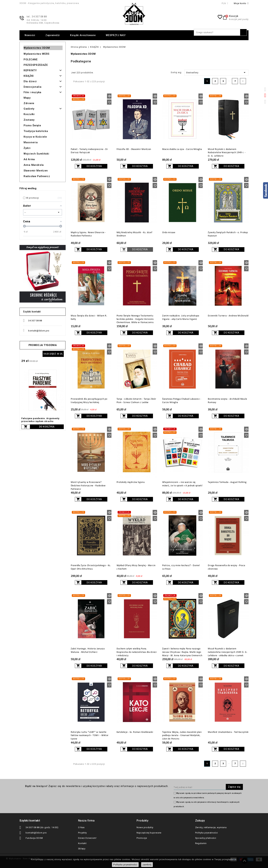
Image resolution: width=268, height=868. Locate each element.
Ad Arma (29, 159)
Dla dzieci (30, 81)
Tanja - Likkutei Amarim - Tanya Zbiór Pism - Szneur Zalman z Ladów (136, 401)
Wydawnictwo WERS (36, 54)
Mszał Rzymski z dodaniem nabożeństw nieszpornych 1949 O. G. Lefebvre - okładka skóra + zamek (228, 652)
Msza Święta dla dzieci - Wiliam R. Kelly (89, 318)
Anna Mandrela (34, 165)
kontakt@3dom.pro (39, 331)
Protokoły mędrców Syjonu (131, 482)
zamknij (147, 865)
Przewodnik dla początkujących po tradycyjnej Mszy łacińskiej (89, 401)
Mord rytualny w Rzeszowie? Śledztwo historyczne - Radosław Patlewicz (88, 486)
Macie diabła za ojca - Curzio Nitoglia (182, 149)
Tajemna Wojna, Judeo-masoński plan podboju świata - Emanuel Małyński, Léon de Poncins (182, 736)
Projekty (83, 833)
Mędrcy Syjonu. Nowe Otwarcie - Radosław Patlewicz (88, 234)
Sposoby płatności (206, 838)
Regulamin (201, 843)
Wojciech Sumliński (36, 154)
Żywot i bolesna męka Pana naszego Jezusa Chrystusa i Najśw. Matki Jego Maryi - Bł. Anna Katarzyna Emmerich (182, 652)
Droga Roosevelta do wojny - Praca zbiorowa (226, 567)
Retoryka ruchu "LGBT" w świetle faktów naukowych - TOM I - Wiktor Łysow (90, 736)
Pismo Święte (32, 125)
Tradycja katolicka (36, 131)
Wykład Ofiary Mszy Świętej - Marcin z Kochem (136, 567)
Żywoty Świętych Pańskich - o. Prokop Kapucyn (228, 234)
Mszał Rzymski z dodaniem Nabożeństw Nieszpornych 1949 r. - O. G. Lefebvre (227, 153)
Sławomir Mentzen (36, 171)
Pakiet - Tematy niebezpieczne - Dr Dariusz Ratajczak (89, 151)
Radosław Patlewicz (37, 176)
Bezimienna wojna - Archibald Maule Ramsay (227, 401)
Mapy (27, 98)
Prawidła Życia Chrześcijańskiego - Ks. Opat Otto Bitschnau (91, 567)
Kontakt (82, 843)
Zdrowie (29, 103)
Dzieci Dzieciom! (87, 838)
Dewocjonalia (32, 87)
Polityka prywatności (207, 833)
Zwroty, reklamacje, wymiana (211, 827)
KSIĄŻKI (29, 76)
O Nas (81, 827)
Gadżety (29, 109)
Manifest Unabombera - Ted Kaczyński (228, 732)
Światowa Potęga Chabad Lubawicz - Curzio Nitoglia (182, 401)
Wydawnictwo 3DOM (37, 48)
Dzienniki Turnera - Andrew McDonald (228, 316)
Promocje (142, 838)
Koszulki (29, 114)
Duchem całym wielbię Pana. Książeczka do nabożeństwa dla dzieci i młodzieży (137, 652)
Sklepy (82, 849)
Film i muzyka (32, 92)
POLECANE (31, 59)
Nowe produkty (145, 827)
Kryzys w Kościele (35, 137)
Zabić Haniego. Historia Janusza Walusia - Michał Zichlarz (88, 650)
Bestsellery (216, 72)
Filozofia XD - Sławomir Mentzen (134, 149)
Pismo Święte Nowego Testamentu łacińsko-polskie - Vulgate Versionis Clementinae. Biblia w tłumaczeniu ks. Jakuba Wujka (135, 321)
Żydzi (27, 148)
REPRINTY (30, 70)
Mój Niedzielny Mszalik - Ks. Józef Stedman (134, 234)
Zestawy (29, 120)
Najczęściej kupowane (149, 833)
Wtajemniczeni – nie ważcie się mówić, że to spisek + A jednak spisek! (182, 484)
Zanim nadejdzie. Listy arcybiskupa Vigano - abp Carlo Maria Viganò (181, 318)
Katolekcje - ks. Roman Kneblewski (135, 732)
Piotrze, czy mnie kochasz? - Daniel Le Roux (181, 567)
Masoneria (31, 142)
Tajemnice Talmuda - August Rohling (227, 482)
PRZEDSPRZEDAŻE (36, 65)
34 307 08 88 (35, 321)
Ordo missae (169, 233)
